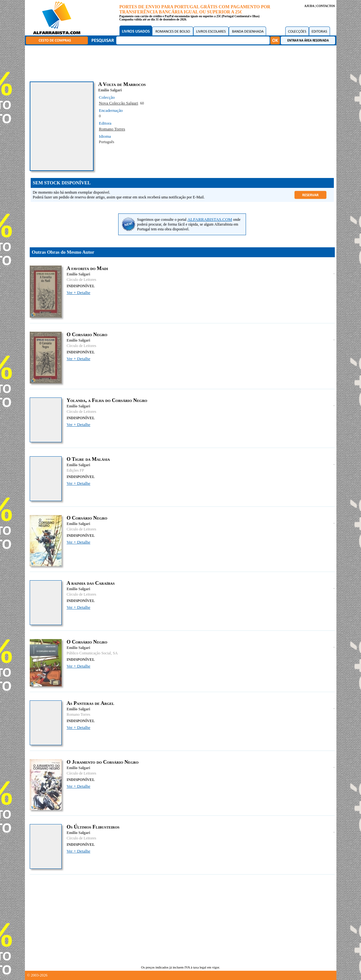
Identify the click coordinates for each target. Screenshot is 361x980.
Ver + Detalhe (79, 293)
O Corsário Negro (87, 334)
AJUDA (309, 6)
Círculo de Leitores (82, 280)
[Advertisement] (182, 62)
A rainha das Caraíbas (91, 583)
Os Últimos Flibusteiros (93, 827)
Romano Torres (112, 129)
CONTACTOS (326, 6)
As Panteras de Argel (91, 703)
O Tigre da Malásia (88, 459)
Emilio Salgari (110, 90)
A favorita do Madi (88, 268)
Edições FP (75, 470)
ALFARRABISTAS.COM (210, 219)
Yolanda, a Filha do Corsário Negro (107, 400)
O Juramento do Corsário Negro (103, 762)
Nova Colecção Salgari (119, 103)
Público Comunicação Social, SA (92, 653)
